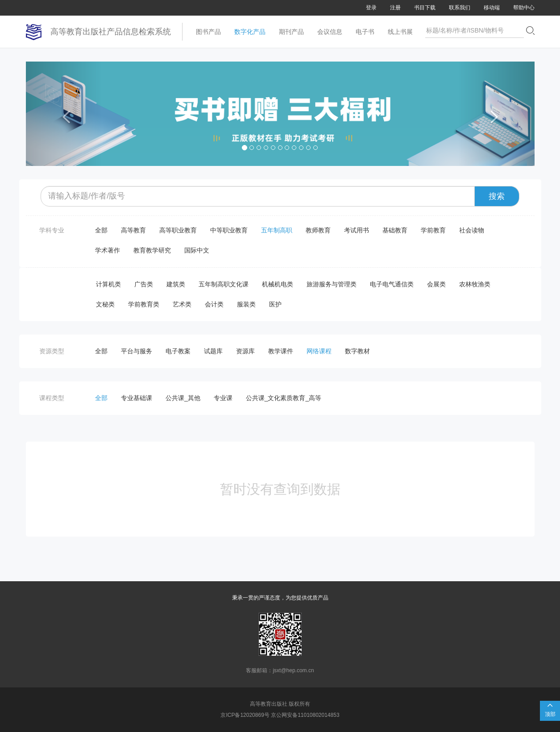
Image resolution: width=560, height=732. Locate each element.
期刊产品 (291, 32)
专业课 (223, 398)
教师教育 (318, 230)
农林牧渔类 (475, 284)
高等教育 (133, 230)
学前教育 (433, 230)
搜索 (497, 196)
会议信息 (330, 32)
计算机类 (108, 284)
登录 (371, 8)
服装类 (246, 304)
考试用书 (357, 230)
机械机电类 (278, 284)
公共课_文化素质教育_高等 (284, 398)
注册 (395, 8)
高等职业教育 (178, 230)
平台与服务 (137, 351)
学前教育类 (144, 304)
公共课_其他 (183, 398)
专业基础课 (137, 398)
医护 (275, 304)
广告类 (144, 284)
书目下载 (425, 8)
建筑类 (176, 284)
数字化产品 (250, 32)
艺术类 (182, 304)
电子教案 (178, 351)
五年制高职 (277, 230)
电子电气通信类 (392, 284)
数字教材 (357, 351)
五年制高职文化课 (224, 284)
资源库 (245, 351)
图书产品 (208, 32)
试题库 (213, 351)
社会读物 (472, 230)
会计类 (214, 304)
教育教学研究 (152, 250)
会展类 (436, 284)
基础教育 (395, 230)
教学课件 (281, 351)
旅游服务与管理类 (332, 284)
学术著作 (108, 250)
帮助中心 (524, 8)
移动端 (492, 8)
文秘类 (105, 304)
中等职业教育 (229, 230)
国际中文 (197, 250)
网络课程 (319, 351)
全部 (101, 230)
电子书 (365, 32)
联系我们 (460, 8)
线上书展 (400, 32)
